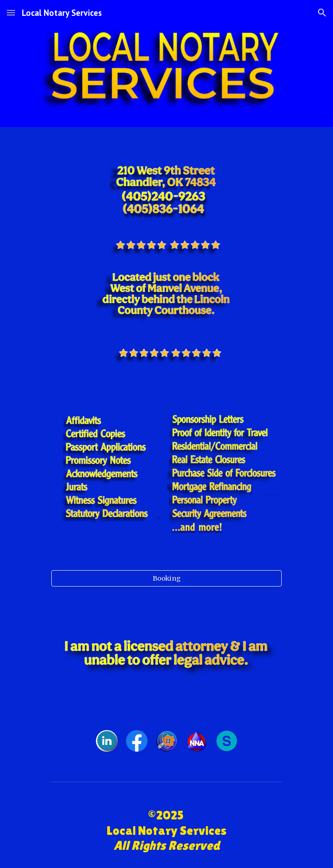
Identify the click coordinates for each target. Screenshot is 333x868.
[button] (11, 12)
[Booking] (166, 578)
